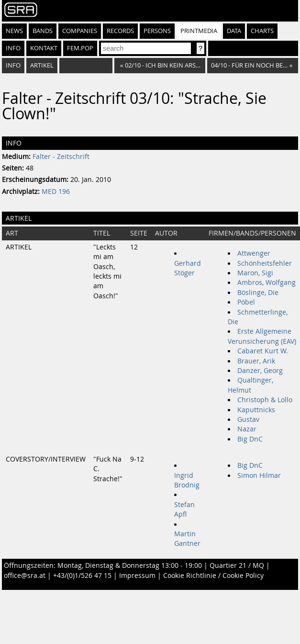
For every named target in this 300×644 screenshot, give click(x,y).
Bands (43, 31)
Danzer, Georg (260, 371)
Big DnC (250, 439)
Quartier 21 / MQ (237, 565)
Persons (157, 31)
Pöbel (246, 302)
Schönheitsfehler (265, 263)
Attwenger (254, 253)
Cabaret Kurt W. (263, 351)
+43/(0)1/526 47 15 (82, 576)
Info (13, 48)
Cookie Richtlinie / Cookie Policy (213, 576)
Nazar (247, 429)
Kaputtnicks (256, 410)
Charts (262, 31)
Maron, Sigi (255, 273)
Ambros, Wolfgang (267, 282)
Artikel (42, 65)
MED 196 (56, 192)
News (14, 31)
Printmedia (199, 31)
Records (120, 31)
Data (234, 31)
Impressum (137, 576)
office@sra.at (25, 576)
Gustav (248, 419)
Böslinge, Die (258, 293)
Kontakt (44, 48)
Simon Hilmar (259, 475)
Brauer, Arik (256, 361)
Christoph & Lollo (265, 400)
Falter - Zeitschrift (61, 157)
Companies (80, 31)
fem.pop (80, 48)
